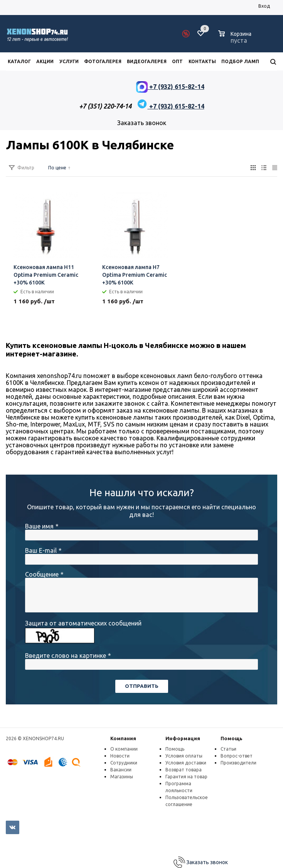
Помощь (232, 738)
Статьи (228, 749)
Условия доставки (186, 763)
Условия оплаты (184, 756)
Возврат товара (184, 770)
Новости (120, 756)
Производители (238, 763)
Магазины (122, 777)
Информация (183, 738)
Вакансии (121, 770)
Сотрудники (124, 763)
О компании (124, 749)
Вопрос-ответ (237, 756)
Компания (123, 738)
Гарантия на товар (186, 777)
